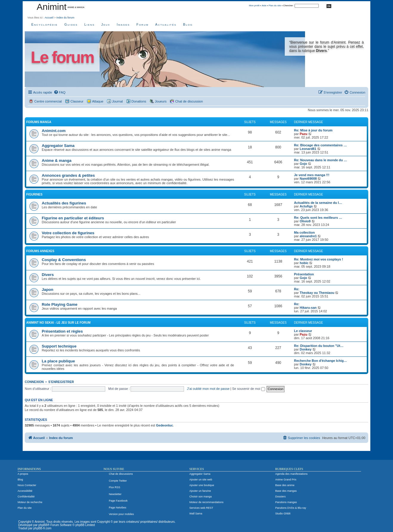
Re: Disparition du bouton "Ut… (319, 346)
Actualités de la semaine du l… (318, 203)
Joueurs (161, 101)
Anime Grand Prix (286, 480)
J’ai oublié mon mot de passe (208, 389)
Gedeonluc (164, 425)
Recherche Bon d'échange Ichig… (320, 361)
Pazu (304, 134)
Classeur (77, 101)
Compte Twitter (118, 481)
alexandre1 (308, 236)
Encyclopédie (45, 24)
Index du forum (65, 18)
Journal (117, 101)
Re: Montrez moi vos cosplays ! (318, 259)
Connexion (34, 382)
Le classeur (303, 331)
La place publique (58, 361)
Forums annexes (40, 251)
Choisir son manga (201, 497)
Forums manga (39, 122)
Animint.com (54, 131)
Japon (48, 290)
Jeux (106, 24)
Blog (188, 24)
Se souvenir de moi (249, 389)
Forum (142, 24)
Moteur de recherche (30, 502)
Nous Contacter (27, 485)
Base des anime (285, 485)
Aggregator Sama (58, 146)
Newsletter (115, 494)
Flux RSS (115, 487)
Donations (139, 101)
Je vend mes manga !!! (312, 175)
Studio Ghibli (283, 514)
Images (123, 24)
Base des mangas (286, 491)
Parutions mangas (286, 502)
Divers (48, 275)
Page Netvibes (118, 508)
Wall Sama (196, 514)
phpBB (43, 525)
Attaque (98, 101)
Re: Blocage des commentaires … (320, 145)
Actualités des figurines (64, 203)
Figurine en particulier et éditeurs (73, 218)
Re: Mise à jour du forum (313, 130)
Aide (264, 6)
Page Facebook (118, 501)
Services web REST (201, 508)
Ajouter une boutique (202, 485)
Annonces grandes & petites (68, 175)
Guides (71, 24)
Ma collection (304, 232)
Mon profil (254, 6)
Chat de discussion (189, 101)
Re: (297, 289)
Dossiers (280, 497)
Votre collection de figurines (68, 233)
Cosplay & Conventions (64, 260)
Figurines (34, 194)
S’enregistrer (61, 382)
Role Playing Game (59, 304)
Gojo (303, 164)
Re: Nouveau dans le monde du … (321, 160)
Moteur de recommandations (206, 502)
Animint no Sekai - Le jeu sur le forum (58, 323)
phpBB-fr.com (42, 528)
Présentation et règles (62, 331)
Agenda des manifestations (291, 474)
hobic (304, 263)
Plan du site (275, 6)
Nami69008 (308, 179)
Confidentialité (26, 497)
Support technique (59, 346)
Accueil (49, 18)
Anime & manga (57, 160)
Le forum (62, 57)
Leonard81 (308, 149)
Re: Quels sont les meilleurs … (318, 218)
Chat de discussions (121, 474)
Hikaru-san (308, 308)
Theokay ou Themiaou (317, 293)
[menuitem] (60, 92)
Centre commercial (48, 101)
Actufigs (306, 206)
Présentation (304, 274)
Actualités (166, 24)
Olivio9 (305, 221)
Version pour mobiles (121, 514)
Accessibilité (25, 491)
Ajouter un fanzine (200, 491)
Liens (90, 24)
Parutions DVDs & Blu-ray (291, 508)
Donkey (306, 349)
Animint (52, 7)
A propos (23, 474)
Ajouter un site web (201, 480)
